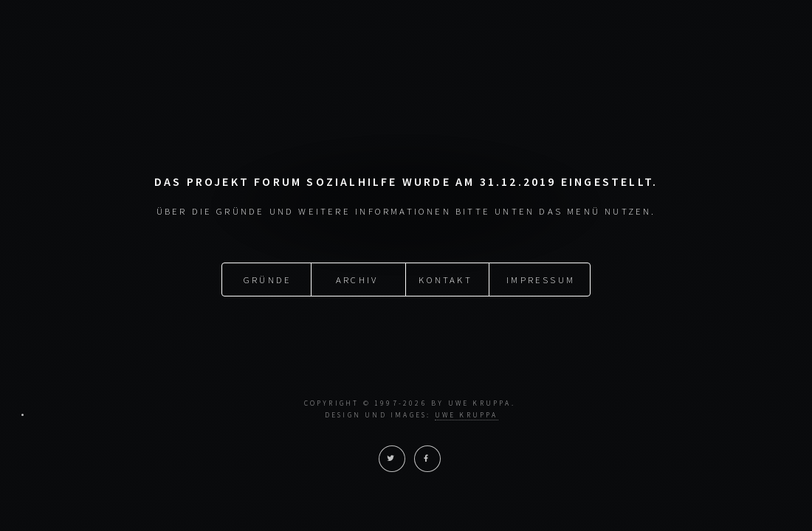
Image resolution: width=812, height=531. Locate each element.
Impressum (541, 280)
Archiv (357, 280)
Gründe (268, 280)
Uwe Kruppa (467, 415)
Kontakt (445, 280)
